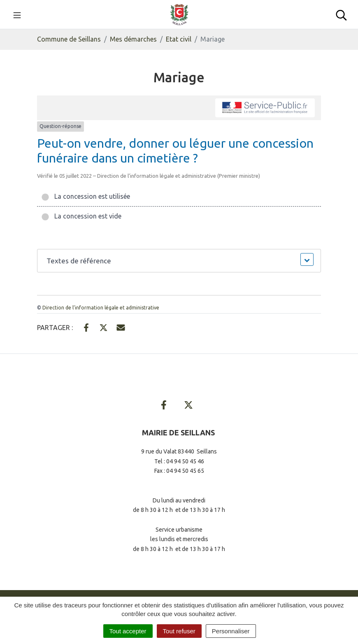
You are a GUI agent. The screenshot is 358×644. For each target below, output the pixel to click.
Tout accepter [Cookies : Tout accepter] (128, 631)
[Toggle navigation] (17, 14)
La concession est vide (81, 216)
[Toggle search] (341, 14)
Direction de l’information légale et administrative (101, 308)
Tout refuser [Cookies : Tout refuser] (179, 631)
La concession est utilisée (86, 196)
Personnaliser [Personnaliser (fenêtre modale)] (231, 631)
